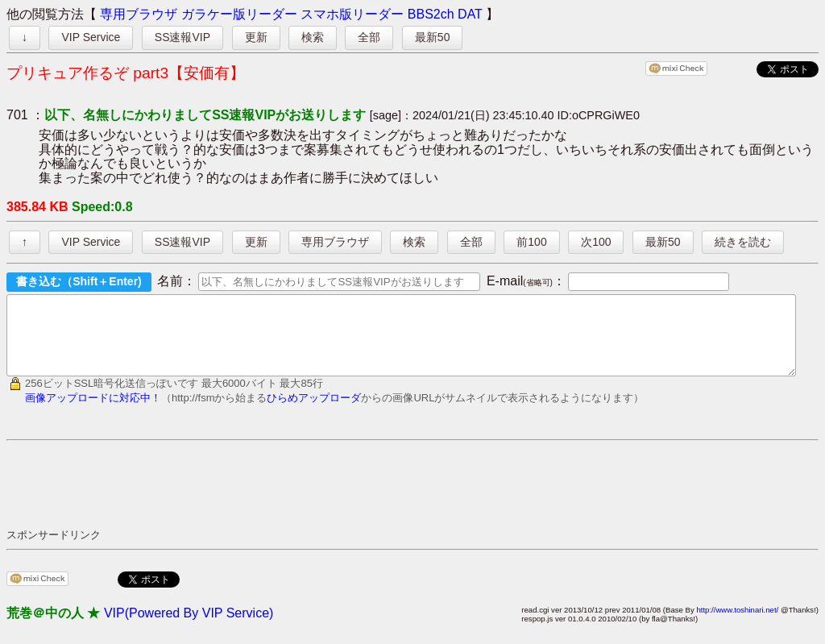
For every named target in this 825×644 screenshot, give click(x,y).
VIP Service (91, 37)
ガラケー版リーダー (239, 14)
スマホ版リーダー (352, 14)
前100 (531, 242)
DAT (470, 14)
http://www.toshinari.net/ (737, 624)
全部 (369, 37)
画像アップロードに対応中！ (93, 412)
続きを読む (743, 242)
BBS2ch (431, 14)
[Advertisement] (300, 498)
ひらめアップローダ (314, 412)
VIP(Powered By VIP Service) (189, 627)
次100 (596, 242)
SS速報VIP (182, 37)
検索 (313, 37)
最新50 (433, 37)
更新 (256, 37)
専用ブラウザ (139, 14)
